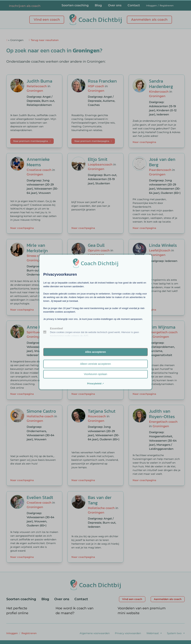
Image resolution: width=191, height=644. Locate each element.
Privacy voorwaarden (128, 633)
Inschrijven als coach (25, 6)
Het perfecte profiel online (17, 611)
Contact (134, 5)
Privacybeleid (94, 384)
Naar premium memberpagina (32, 141)
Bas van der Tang (100, 500)
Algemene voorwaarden (95, 633)
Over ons (115, 5)
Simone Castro (41, 411)
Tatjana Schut (102, 411)
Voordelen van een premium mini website (142, 611)
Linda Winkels (163, 245)
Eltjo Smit (98, 159)
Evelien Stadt (40, 497)
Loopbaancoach (100, 164)
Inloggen (151, 5)
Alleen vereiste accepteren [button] (96, 364)
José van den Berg (162, 162)
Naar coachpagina (144, 142)
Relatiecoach (37, 86)
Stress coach (36, 256)
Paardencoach (160, 170)
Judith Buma (39, 81)
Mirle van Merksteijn (37, 248)
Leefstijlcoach (160, 250)
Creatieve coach (39, 170)
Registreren (167, 5)
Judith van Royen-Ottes (162, 414)
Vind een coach (47, 19)
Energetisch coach (163, 332)
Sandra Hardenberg (161, 84)
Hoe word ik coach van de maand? (75, 611)
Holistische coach (40, 416)
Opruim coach (99, 250)
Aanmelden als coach (149, 19)
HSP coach (96, 86)
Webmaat (153, 633)
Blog (98, 5)
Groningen (35, 91)
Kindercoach (159, 92)
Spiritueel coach (39, 332)
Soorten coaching (75, 5)
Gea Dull (96, 245)
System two (174, 633)
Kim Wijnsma (162, 327)
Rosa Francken (102, 81)
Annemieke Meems (38, 162)
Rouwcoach (97, 416)
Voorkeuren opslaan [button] (96, 374)
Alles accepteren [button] (95, 352)
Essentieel (56, 328)
